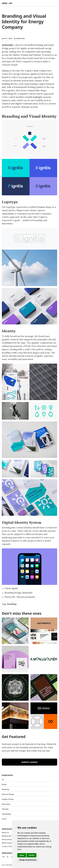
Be (3, 857)
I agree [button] (22, 855)
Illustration (6, 804)
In (8, 857)
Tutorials (5, 809)
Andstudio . (8, 45)
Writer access (7, 843)
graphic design (8, 799)
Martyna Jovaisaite (26, 597)
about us (5, 832)
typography (6, 814)
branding (12, 604)
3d (3, 779)
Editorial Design (8, 794)
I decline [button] (31, 855)
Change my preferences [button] (28, 860)
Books (4, 784)
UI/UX (4, 819)
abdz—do (7, 3)
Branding (5, 789)
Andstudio (27, 593)
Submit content (29, 762)
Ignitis (15, 588)
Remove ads (7, 836)
